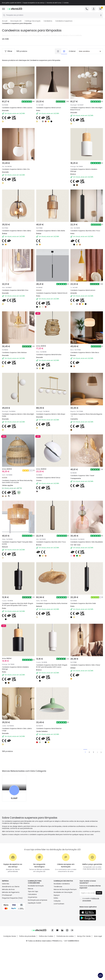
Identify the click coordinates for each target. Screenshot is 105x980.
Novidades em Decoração (63, 892)
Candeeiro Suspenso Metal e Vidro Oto (16, 169)
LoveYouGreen (59, 904)
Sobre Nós (6, 884)
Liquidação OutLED (35, 903)
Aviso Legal (98, 936)
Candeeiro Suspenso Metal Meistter (49, 729)
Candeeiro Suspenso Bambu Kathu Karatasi (52, 604)
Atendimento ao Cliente (11, 887)
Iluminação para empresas (38, 900)
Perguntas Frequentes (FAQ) (12, 898)
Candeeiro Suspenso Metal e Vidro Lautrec (17, 108)
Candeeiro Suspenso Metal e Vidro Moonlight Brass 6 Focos (86, 109)
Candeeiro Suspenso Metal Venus (48, 478)
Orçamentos (33, 897)
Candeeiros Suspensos (64, 21)
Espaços (57, 895)
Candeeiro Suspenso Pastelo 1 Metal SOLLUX (52, 293)
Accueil (5, 21)
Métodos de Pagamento (11, 892)
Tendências (58, 887)
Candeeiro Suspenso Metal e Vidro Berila (51, 231)
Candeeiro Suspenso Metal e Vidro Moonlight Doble (18, 415)
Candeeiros (48, 21)
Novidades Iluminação (36, 886)
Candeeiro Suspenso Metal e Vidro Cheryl (85, 665)
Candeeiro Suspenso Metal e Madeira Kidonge (84, 170)
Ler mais (5, 39)
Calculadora (32, 894)
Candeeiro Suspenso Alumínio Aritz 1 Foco (85, 231)
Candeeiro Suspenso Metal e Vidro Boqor (51, 414)
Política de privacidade (27, 936)
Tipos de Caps (33, 892)
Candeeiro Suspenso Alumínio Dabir (83, 604)
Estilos (56, 898)
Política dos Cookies (46, 936)
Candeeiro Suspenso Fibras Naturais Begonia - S (86, 415)
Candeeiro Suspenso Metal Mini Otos (15, 290)
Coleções (57, 901)
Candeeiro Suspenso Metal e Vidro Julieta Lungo (17, 730)
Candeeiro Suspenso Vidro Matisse (14, 353)
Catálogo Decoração (33, 21)
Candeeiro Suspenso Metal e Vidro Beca (85, 353)
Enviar (99, 893)
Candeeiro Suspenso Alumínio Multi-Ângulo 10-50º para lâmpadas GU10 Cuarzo (18, 605)
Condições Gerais (10, 936)
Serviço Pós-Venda (84, 936)
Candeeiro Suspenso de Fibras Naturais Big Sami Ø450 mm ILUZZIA (17, 482)
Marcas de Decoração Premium (65, 890)
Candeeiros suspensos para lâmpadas (17, 23)
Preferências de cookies (65, 936)
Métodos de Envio (8, 890)
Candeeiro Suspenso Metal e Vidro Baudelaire (87, 542)
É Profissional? (7, 895)
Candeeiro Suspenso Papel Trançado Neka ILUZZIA (17, 543)
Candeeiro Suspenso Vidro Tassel (82, 476)
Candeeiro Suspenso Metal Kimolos (49, 355)
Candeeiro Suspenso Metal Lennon (49, 108)
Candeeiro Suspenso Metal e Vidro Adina (17, 231)
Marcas (31, 889)
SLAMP (14, 798)
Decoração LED (16, 21)
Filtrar (8, 51)
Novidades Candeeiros (62, 884)
